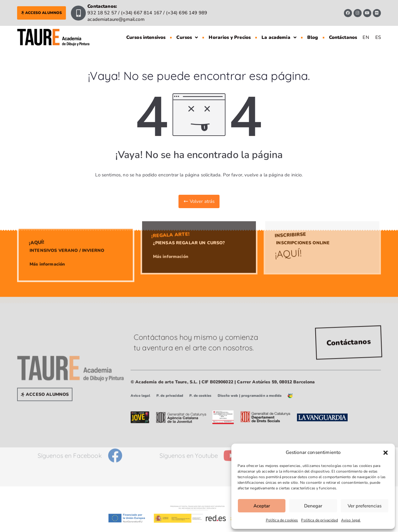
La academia (279, 34)
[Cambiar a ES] (378, 34)
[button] (386, 453)
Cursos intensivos (146, 34)
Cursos (187, 34)
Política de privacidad (319, 520)
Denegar (313, 506)
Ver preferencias (365, 506)
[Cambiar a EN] (366, 34)
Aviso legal (351, 520)
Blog (313, 34)
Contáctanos (343, 34)
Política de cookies (282, 520)
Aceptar (262, 506)
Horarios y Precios (230, 34)
